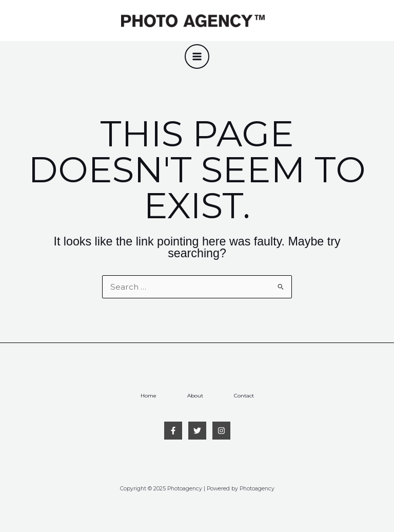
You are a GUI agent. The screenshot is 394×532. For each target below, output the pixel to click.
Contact (244, 396)
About (195, 396)
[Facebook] (173, 431)
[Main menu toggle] (197, 56)
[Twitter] (197, 431)
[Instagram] (221, 431)
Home (149, 396)
